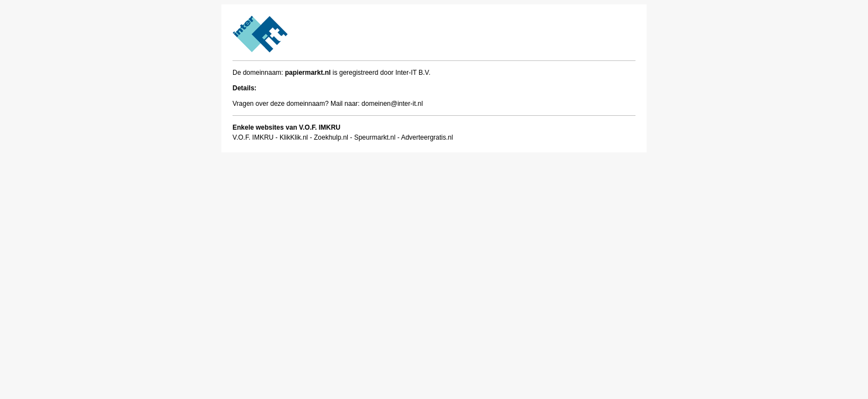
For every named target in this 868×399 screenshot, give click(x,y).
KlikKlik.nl (294, 137)
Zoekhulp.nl (331, 137)
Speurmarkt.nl (375, 137)
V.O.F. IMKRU (253, 137)
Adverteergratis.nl (427, 137)
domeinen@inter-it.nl (392, 104)
